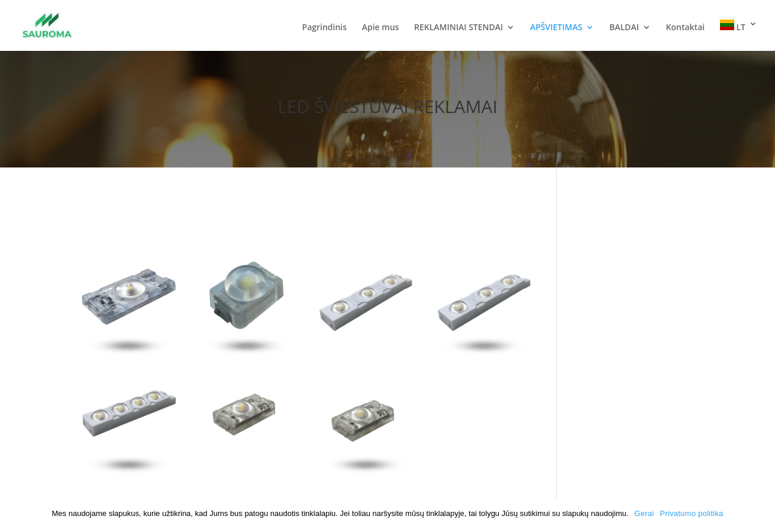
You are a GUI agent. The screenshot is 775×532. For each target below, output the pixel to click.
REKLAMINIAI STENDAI (458, 28)
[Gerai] (760, 515)
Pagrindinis (325, 28)
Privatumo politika (691, 513)
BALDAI (624, 28)
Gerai (644, 513)
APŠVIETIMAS (556, 28)
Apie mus (381, 28)
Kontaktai (686, 28)
